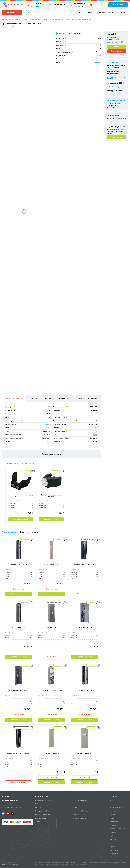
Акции (90, 13)
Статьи (112, 818)
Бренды (112, 847)
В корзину (117, 47)
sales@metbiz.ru (59, 5)
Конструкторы (114, 854)
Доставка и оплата (106, 13)
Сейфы (75, 808)
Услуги (79, 13)
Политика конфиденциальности (11, 864)
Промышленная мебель (43, 815)
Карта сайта (114, 850)
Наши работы (114, 825)
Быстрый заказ (18, 589)
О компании (113, 811)
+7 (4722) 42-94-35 (10, 800)
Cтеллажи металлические (44, 800)
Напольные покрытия (79, 818)
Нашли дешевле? (113, 42)
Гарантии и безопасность (118, 829)
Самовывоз (112, 87)
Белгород (36, 6)
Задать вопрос (117, 137)
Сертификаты (114, 822)
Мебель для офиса (41, 804)
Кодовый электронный (74, 34)
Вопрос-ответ (65, 398)
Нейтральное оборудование (82, 811)
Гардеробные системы (80, 804)
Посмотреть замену (84, 594)
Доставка (111, 63)
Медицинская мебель (42, 811)
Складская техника (79, 815)
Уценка (38, 822)
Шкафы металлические (80, 800)
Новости (112, 815)
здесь (114, 107)
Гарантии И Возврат (115, 101)
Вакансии (113, 832)
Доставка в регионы (112, 78)
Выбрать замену (51, 657)
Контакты (123, 13)
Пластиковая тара (41, 818)
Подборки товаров (116, 836)
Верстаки (38, 808)
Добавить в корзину (21, 519)
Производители (115, 843)
